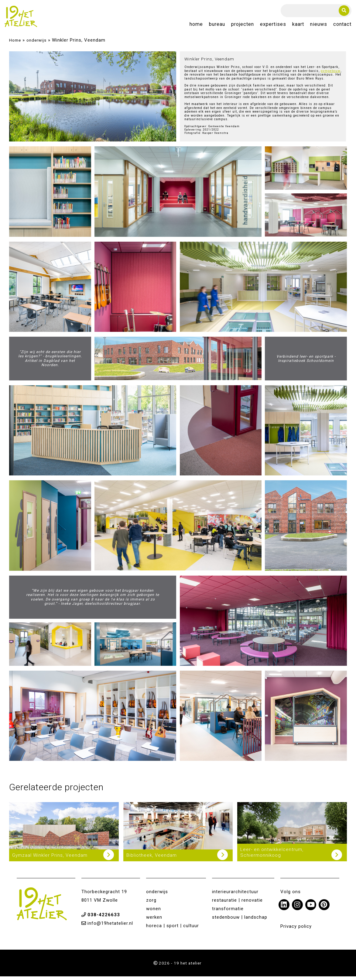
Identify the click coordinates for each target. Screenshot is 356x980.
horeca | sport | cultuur (173, 929)
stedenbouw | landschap (240, 920)
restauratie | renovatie (237, 903)
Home (196, 26)
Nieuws (319, 26)
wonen (154, 912)
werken (154, 920)
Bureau (217, 26)
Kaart (298, 26)
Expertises (273, 26)
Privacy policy (296, 930)
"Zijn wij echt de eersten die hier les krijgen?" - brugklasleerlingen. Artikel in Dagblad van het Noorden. (50, 362)
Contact (342, 26)
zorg (151, 903)
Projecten (243, 26)
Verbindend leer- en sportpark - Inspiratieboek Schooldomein (306, 362)
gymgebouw (331, 75)
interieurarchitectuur (235, 895)
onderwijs (36, 44)
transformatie (228, 912)
